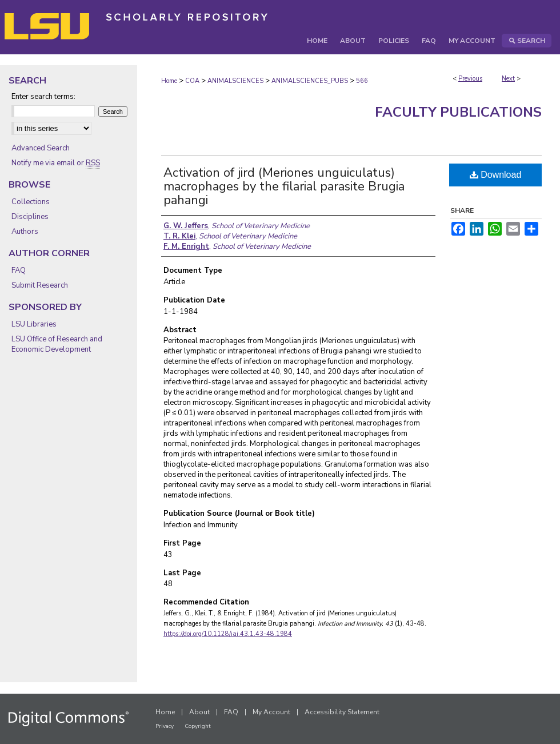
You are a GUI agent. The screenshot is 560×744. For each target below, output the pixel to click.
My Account (271, 712)
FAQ (19, 270)
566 (362, 81)
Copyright (198, 726)
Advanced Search (41, 148)
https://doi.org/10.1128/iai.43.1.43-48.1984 (228, 634)
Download (496, 175)
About (199, 712)
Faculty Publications (458, 112)
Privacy (165, 726)
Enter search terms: (43, 97)
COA (192, 81)
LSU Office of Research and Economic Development (57, 344)
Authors (25, 232)
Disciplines (30, 217)
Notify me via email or (56, 163)
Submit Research (40, 285)
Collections (31, 202)
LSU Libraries (34, 324)
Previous (470, 79)
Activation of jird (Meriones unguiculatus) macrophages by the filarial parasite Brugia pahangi (284, 186)
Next (508, 79)
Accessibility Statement (342, 712)
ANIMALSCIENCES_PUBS (310, 81)
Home (169, 81)
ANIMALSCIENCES (235, 81)
